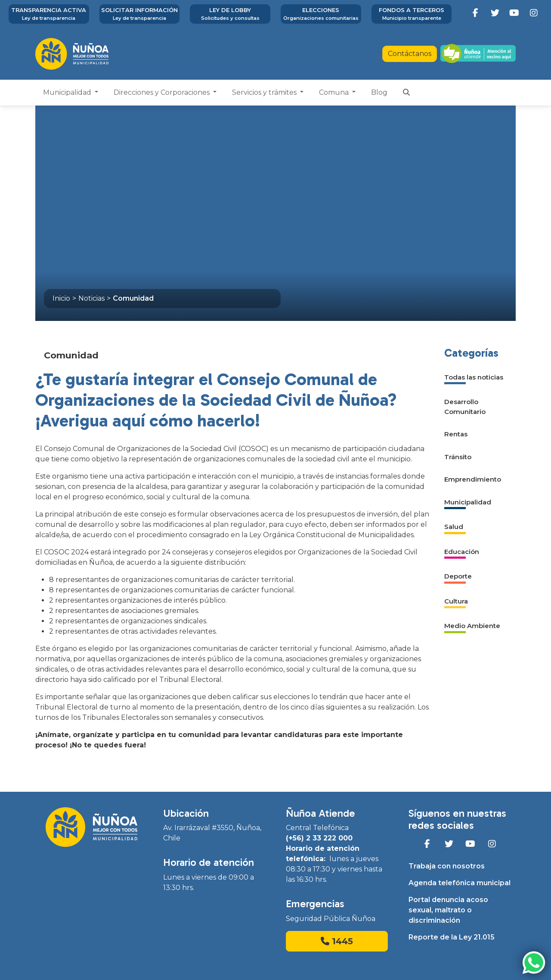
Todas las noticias (474, 377)
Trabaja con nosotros (447, 866)
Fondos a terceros (412, 14)
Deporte (458, 576)
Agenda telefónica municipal (460, 883)
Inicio (61, 298)
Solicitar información (140, 14)
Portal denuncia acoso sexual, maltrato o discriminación (448, 910)
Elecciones (321, 14)
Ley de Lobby (230, 14)
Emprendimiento (473, 479)
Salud (454, 527)
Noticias (91, 298)
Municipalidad (68, 92)
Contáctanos (410, 54)
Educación (462, 552)
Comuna (335, 92)
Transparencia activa (49, 14)
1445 (337, 941)
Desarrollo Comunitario (465, 407)
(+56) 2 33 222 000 (319, 838)
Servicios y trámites (265, 92)
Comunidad (133, 298)
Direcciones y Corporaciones (163, 92)
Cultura (456, 601)
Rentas (456, 434)
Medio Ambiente (472, 626)
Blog (379, 92)
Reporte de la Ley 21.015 (452, 937)
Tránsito (458, 457)
